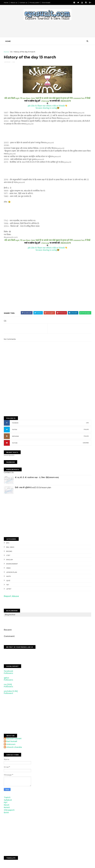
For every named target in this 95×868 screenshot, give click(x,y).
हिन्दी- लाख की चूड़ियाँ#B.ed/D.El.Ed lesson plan (33, 489)
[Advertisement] (49, 30)
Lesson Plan (12, 573)
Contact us (24, 3)
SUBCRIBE (85, 444)
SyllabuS (8, 801)
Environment (12, 565)
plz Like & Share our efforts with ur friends (46, 107)
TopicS (7, 799)
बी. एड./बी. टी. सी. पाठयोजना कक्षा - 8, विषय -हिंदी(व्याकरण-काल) (37, 479)
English (10, 561)
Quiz (9, 582)
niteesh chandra (14, 749)
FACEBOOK (16, 424)
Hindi (9, 569)
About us (14, 3)
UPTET (9, 590)
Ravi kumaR (12, 743)
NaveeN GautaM (14, 740)
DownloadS (46, 3)
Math (9, 578)
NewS (7, 806)
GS (12, 53)
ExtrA (7, 814)
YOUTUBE (15, 444)
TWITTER (15, 431)
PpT (6, 804)
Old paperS (10, 811)
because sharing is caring (46, 109)
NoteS (7, 809)
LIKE (87, 424)
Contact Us (9, 474)
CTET (9, 557)
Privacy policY (35, 3)
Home (6, 3)
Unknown (11, 746)
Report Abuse (12, 597)
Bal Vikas (11, 548)
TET (8, 586)
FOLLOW (86, 431)
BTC (8, 544)
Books (10, 553)
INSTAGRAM (16, 437)
